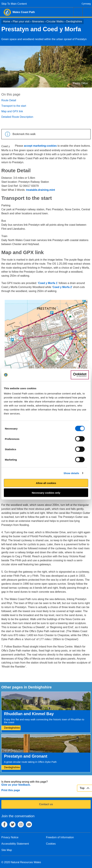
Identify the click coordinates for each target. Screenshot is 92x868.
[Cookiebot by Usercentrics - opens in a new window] (80, 375)
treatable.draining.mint (40, 190)
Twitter (13, 824)
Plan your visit (21, 21)
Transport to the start (14, 106)
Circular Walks (55, 21)
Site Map (7, 850)
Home (7, 21)
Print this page (11, 790)
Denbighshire (74, 21)
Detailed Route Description (17, 117)
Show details (71, 473)
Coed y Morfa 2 (62, 287)
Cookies (51, 844)
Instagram (21, 824)
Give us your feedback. (16, 785)
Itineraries (38, 21)
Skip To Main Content (14, 4)
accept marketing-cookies (40, 146)
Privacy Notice (10, 837)
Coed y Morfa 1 (48, 283)
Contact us (46, 804)
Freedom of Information (60, 837)
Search (78, 12)
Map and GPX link (12, 111)
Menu (87, 12)
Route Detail (9, 100)
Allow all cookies (46, 483)
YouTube (29, 824)
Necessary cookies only (46, 493)
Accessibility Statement (15, 844)
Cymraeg (86, 4)
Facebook (4, 824)
